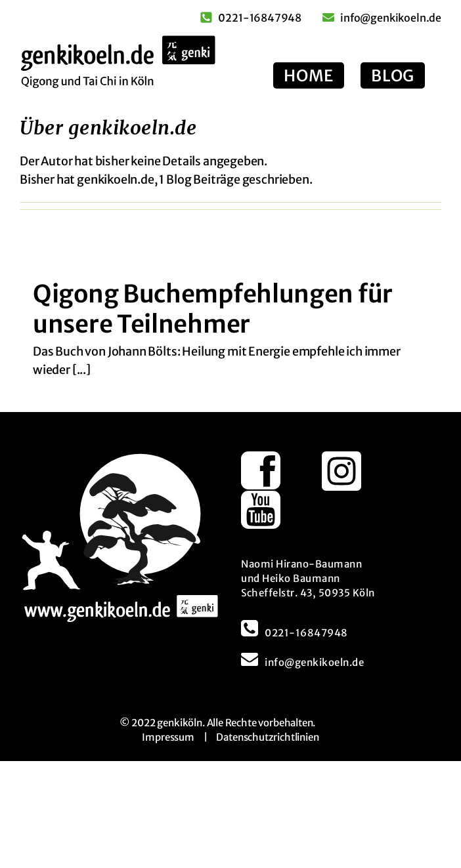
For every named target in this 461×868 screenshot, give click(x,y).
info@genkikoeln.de (314, 662)
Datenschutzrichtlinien (267, 737)
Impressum (168, 737)
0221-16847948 (306, 633)
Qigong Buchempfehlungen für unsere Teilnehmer (213, 309)
